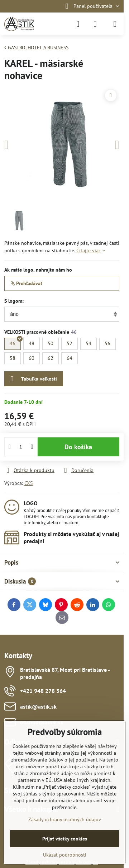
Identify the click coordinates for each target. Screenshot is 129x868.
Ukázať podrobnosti (65, 855)
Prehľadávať (27, 283)
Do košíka (78, 447)
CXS (28, 483)
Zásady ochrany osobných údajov (65, 819)
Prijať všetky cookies (65, 839)
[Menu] (115, 24)
